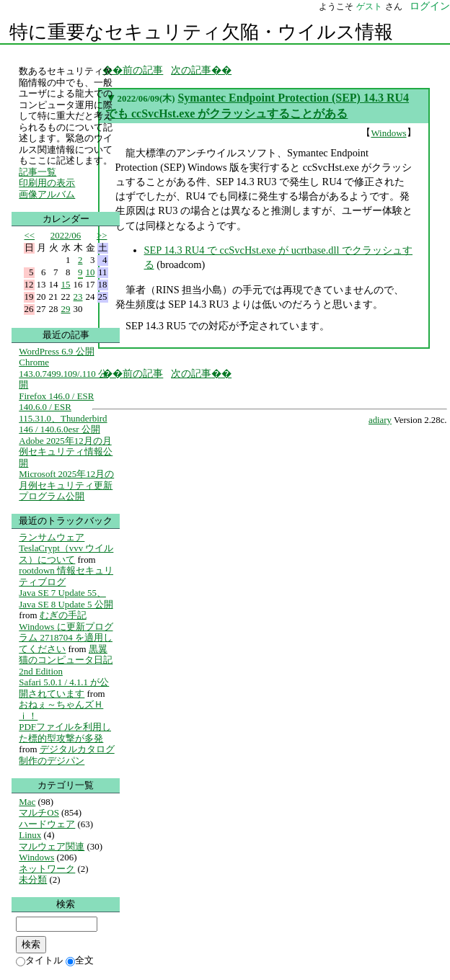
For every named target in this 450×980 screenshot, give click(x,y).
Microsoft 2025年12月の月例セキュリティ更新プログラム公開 (66, 485)
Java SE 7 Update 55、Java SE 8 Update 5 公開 (66, 598)
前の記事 (143, 70)
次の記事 (191, 70)
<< (30, 235)
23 (78, 297)
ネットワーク (47, 869)
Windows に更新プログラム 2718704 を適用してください (66, 638)
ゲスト (369, 6)
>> (102, 235)
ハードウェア (47, 824)
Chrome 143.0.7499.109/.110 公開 (63, 373)
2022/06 (66, 235)
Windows (388, 133)
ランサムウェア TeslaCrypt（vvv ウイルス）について (66, 548)
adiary (380, 420)
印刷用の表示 (47, 183)
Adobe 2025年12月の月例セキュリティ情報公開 (66, 452)
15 (66, 284)
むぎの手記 (63, 615)
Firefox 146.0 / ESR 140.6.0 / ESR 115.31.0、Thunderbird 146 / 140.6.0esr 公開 (63, 413)
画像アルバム (47, 194)
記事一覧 (37, 172)
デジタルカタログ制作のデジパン (66, 755)
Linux (30, 835)
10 (91, 272)
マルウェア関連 (52, 846)
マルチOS (39, 812)
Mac (27, 802)
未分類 (33, 879)
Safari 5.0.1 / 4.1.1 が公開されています (64, 688)
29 (66, 309)
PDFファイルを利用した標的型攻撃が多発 (65, 732)
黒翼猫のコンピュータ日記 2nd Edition (66, 660)
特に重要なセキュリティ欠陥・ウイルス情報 (201, 32)
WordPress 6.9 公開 (56, 351)
